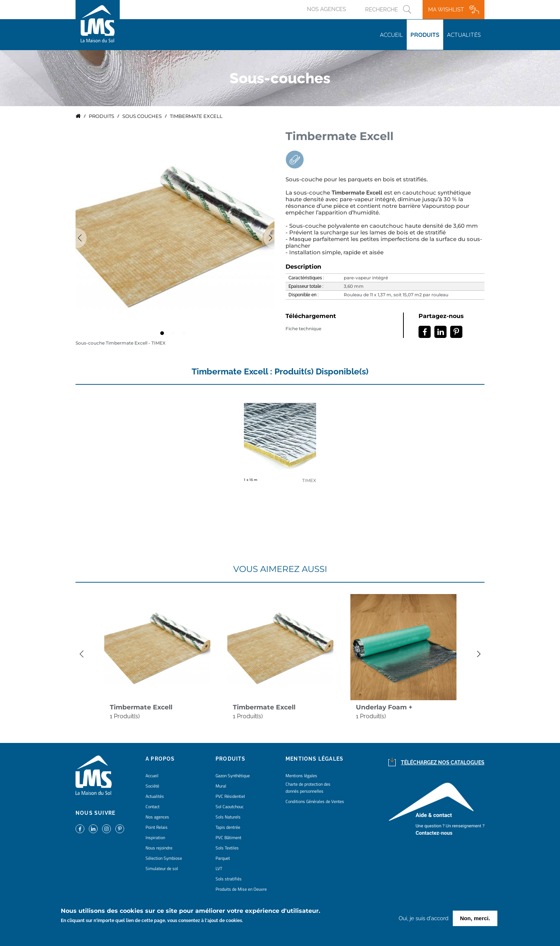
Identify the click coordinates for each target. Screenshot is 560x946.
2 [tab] (175, 335)
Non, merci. (475, 918)
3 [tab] (186, 335)
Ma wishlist (446, 10)
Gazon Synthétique (233, 776)
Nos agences (326, 9)
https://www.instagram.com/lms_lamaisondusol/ (106, 829)
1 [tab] (164, 335)
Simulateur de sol (162, 868)
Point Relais (157, 827)
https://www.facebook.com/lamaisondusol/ (80, 829)
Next (483, 654)
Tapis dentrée (228, 827)
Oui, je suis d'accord (423, 918)
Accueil (391, 35)
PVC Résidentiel (230, 796)
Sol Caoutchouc (230, 807)
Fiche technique (303, 329)
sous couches (142, 116)
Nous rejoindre (159, 848)
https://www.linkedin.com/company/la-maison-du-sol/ (93, 829)
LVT (219, 868)
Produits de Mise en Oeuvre (241, 889)
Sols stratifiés (229, 879)
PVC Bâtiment (228, 837)
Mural (221, 786)
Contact (153, 807)
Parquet (223, 858)
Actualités (464, 35)
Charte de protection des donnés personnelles (308, 788)
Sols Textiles (227, 848)
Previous (76, 238)
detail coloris (280, 440)
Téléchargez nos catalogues (443, 762)
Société (152, 786)
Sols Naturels (228, 817)
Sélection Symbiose (164, 858)
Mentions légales (301, 776)
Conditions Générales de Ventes (315, 801)
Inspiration (155, 837)
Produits (425, 35)
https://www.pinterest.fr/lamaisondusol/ (120, 829)
